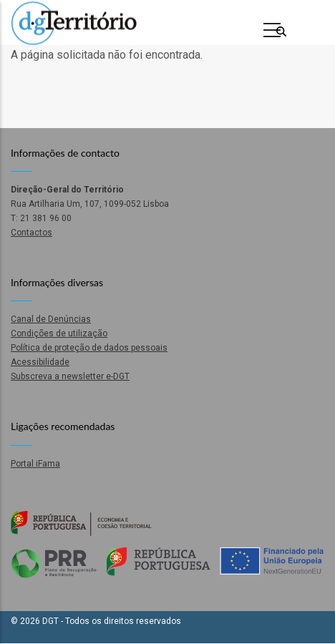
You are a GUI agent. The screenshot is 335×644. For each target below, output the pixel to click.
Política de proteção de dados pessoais (89, 348)
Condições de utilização (59, 333)
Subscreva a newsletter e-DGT (70, 376)
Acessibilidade (40, 362)
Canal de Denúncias (51, 319)
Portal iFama (35, 464)
